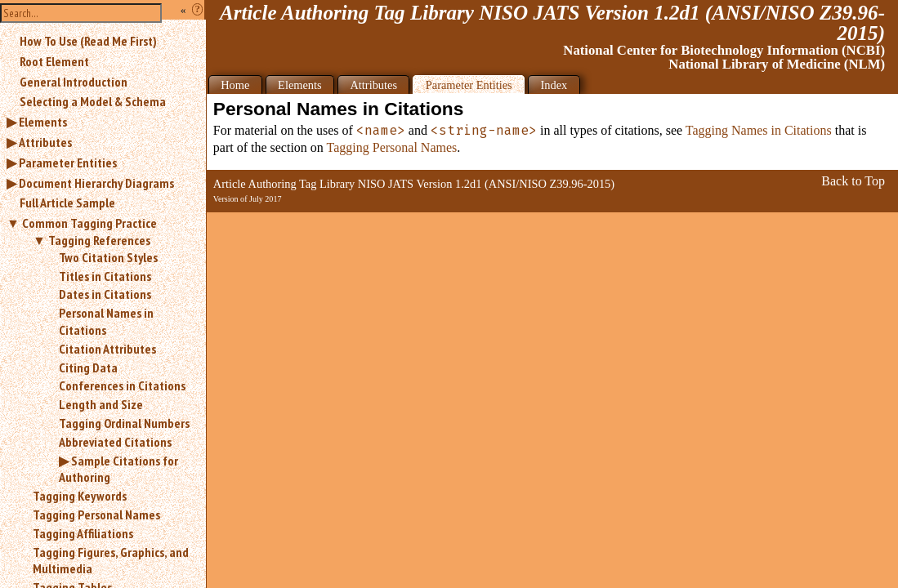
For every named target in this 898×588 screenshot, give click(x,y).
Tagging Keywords (80, 496)
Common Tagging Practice (89, 223)
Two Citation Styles (108, 257)
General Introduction (74, 82)
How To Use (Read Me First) (88, 41)
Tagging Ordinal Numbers (124, 423)
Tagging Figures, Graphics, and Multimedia (111, 561)
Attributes (45, 142)
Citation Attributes (107, 349)
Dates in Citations (105, 294)
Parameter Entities (68, 163)
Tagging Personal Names (96, 514)
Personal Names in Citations (106, 321)
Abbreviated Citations (115, 442)
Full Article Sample (67, 203)
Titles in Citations (105, 276)
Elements (43, 122)
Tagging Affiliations (83, 533)
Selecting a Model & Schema (93, 101)
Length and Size (101, 404)
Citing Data (88, 367)
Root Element (54, 61)
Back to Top (853, 181)
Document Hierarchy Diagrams (96, 183)
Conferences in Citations (122, 385)
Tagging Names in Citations (759, 130)
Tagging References (99, 240)
